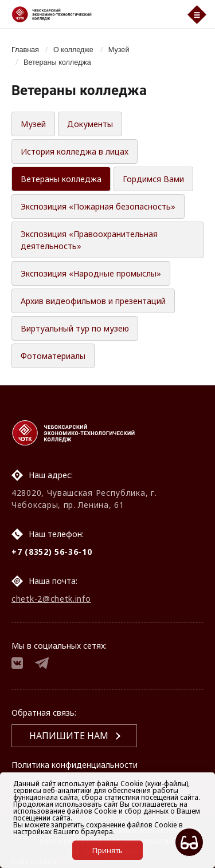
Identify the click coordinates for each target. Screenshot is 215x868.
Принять (107, 850)
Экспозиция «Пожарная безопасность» (98, 206)
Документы (90, 124)
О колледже (73, 50)
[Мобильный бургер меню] (197, 15)
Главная (25, 50)
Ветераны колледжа (57, 62)
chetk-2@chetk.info (51, 599)
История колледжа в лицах (75, 151)
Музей (119, 50)
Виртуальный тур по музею (75, 328)
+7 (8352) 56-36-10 (52, 552)
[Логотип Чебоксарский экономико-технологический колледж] (92, 14)
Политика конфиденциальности (75, 765)
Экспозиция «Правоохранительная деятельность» (89, 240)
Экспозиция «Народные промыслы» (91, 273)
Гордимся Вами (153, 179)
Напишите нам (69, 736)
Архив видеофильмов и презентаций (93, 301)
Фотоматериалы (53, 356)
